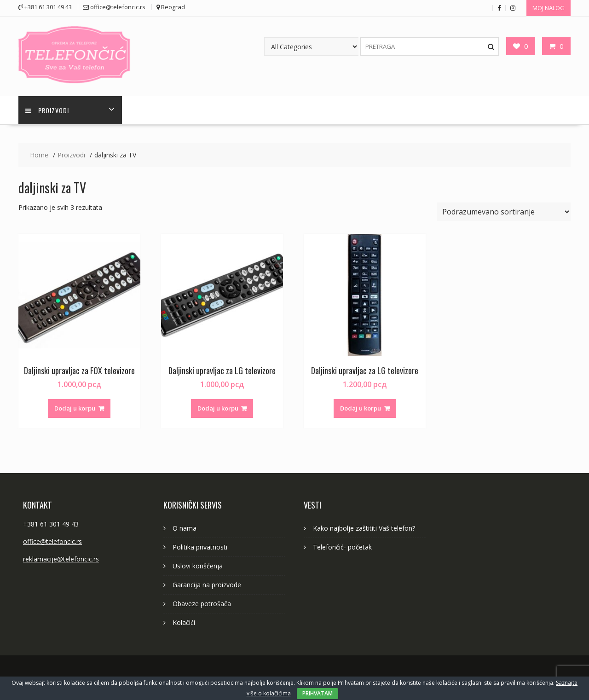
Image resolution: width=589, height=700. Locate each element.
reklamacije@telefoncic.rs (61, 559)
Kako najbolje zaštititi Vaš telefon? (364, 528)
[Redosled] (504, 212)
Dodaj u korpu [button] (75, 408)
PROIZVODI (47, 110)
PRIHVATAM (318, 693)
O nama (185, 528)
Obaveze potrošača (202, 604)
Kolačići (184, 622)
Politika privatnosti (200, 547)
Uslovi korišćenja (198, 566)
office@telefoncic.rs (52, 541)
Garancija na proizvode (207, 585)
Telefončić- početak (342, 547)
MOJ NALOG (549, 8)
